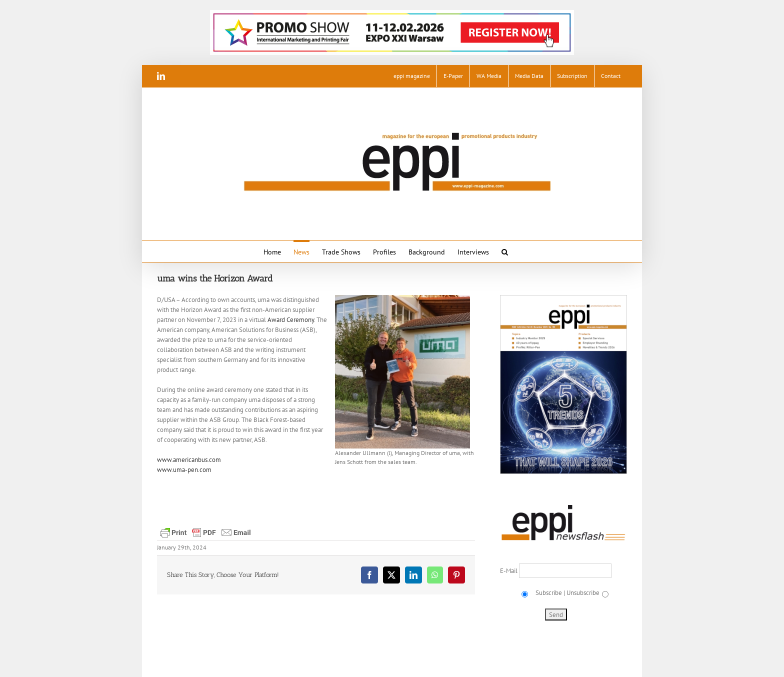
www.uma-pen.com (184, 470)
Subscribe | (549, 593)
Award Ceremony (291, 320)
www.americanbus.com (189, 460)
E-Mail (509, 571)
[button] (505, 251)
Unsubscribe (583, 593)
